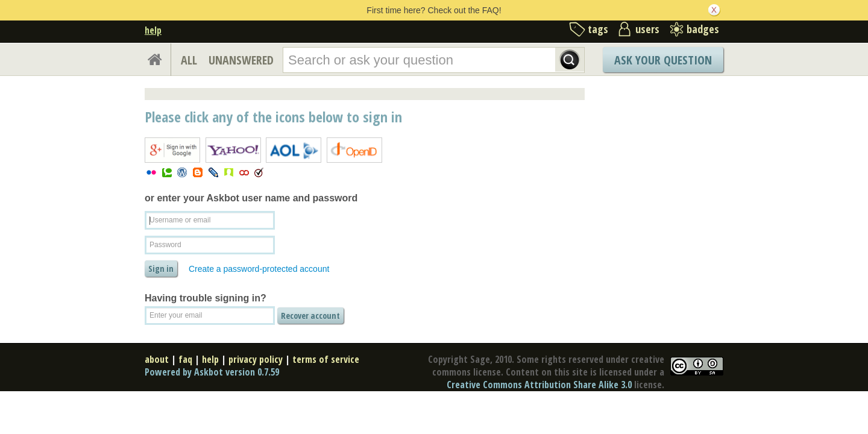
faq (185, 359)
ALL (189, 60)
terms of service (326, 359)
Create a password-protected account (259, 269)
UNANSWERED (241, 60)
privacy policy (256, 359)
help (153, 30)
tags (598, 29)
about (157, 359)
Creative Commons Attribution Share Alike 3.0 (539, 385)
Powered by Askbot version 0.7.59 (212, 372)
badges (703, 29)
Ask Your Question (663, 60)
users (647, 29)
